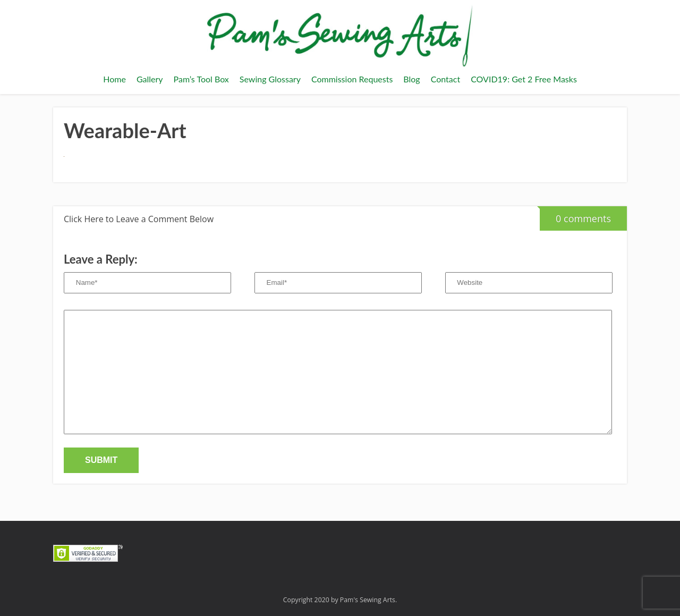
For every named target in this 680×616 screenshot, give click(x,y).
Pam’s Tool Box (201, 79)
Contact (445, 79)
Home (114, 79)
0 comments (575, 216)
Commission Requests (352, 79)
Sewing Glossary (270, 79)
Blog (411, 79)
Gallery (150, 79)
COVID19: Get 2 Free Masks (524, 79)
